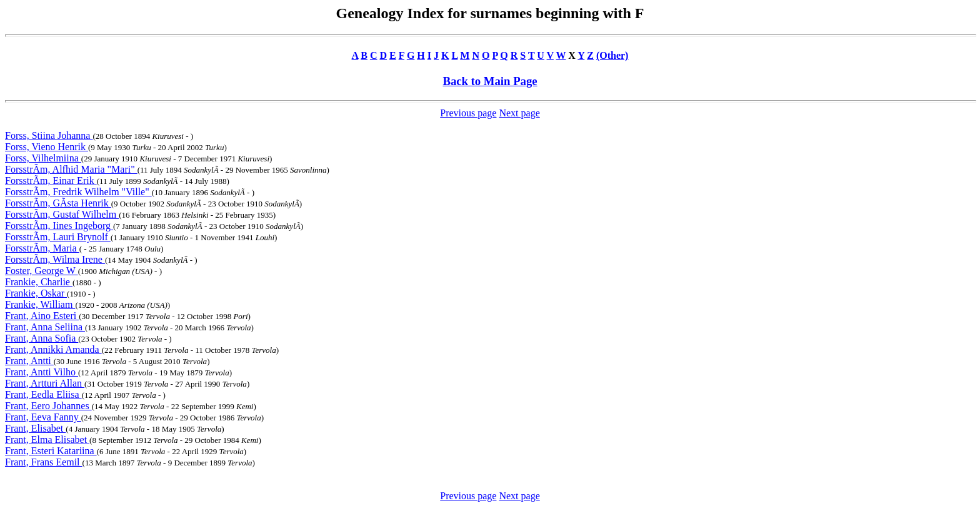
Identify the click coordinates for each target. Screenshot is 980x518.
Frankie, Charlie (39, 282)
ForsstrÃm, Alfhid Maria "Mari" (71, 169)
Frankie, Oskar (36, 293)
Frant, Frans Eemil (44, 462)
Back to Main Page (490, 81)
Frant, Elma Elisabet (47, 439)
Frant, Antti (29, 361)
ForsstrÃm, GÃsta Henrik (58, 203)
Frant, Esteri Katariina (51, 451)
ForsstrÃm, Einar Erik (51, 180)
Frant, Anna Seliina (45, 327)
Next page (519, 113)
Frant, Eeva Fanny (43, 417)
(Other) (612, 55)
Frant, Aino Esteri (42, 316)
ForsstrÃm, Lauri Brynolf (58, 237)
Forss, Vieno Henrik (47, 147)
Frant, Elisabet (35, 428)
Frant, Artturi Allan (45, 383)
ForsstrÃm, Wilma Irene (55, 259)
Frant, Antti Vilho (42, 372)
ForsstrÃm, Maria (42, 248)
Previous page (468, 113)
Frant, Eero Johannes (48, 406)
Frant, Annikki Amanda (53, 349)
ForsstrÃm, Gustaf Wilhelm (62, 214)
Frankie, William (40, 304)
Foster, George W (42, 271)
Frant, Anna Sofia (42, 338)
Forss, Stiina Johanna (49, 135)
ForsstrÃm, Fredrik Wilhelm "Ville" (78, 192)
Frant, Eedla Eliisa (43, 394)
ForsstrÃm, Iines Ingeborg (59, 226)
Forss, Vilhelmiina (43, 158)
